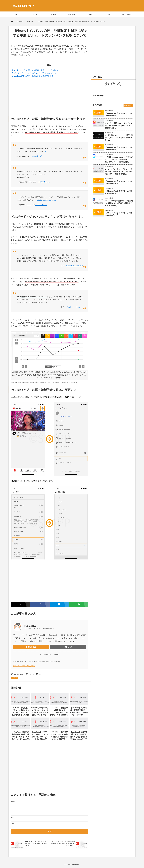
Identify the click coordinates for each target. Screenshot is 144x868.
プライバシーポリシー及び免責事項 (24, 666)
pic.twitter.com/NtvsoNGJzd (46, 200)
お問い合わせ (126, 14)
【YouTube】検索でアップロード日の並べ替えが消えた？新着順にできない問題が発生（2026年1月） (59, 737)
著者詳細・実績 (31, 647)
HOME (18, 14)
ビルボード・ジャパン (74, 266)
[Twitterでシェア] (21, 604)
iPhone (54, 14)
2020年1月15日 (37, 156)
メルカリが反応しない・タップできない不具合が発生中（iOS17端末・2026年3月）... (118, 126)
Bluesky (57, 654)
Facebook (47, 654)
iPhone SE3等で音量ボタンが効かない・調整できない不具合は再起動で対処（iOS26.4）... (119, 203)
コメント (31, 674)
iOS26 (36, 14)
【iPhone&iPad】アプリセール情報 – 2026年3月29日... (119, 182)
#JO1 (47, 151)
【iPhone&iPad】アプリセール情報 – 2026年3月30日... (119, 149)
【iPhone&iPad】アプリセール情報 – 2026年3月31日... (119, 115)
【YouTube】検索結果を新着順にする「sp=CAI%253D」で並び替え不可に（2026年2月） (59, 713)
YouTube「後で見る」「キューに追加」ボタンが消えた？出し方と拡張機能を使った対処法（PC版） (20, 713)
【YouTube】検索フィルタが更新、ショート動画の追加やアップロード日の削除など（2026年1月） (40, 737)
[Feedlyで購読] (79, 604)
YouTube (15, 678)
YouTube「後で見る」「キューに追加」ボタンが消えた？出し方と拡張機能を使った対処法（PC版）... (119, 172)
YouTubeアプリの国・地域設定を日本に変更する (34, 76)
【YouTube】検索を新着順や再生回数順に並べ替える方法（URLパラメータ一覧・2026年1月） (20, 737)
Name (12, 818)
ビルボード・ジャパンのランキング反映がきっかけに (36, 73)
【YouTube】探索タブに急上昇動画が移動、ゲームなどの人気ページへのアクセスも (63, 843)
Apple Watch (72, 14)
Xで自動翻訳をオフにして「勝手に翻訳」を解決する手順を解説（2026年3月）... (119, 138)
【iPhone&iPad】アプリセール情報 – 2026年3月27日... (119, 214)
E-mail (13, 824)
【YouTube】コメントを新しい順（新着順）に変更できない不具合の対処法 (36, 843)
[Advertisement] (50, 96)
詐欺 (108, 14)
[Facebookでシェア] (40, 604)
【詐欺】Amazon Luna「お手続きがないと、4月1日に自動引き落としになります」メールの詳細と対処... (119, 159)
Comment (13, 801)
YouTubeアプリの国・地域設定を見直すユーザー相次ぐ (36, 70)
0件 (39, 674)
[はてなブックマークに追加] (59, 604)
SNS (90, 14)
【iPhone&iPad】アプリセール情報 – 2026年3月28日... (119, 192)
